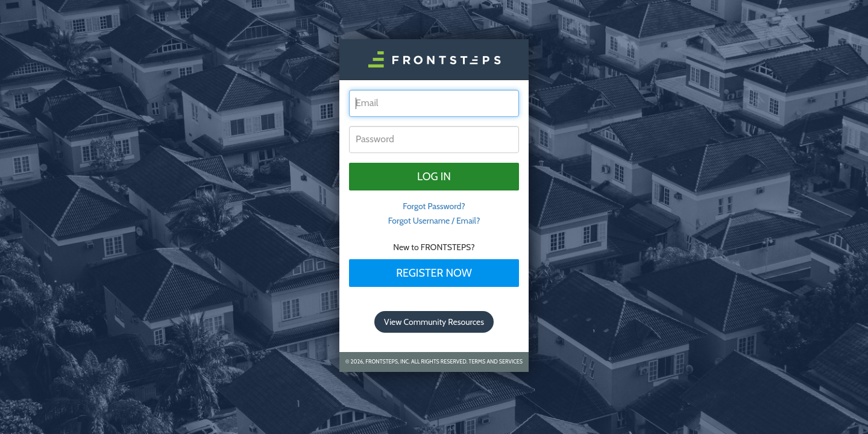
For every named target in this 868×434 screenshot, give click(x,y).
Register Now (434, 273)
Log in (434, 177)
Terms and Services (496, 361)
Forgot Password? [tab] (434, 206)
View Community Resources (434, 322)
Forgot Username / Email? (434, 221)
